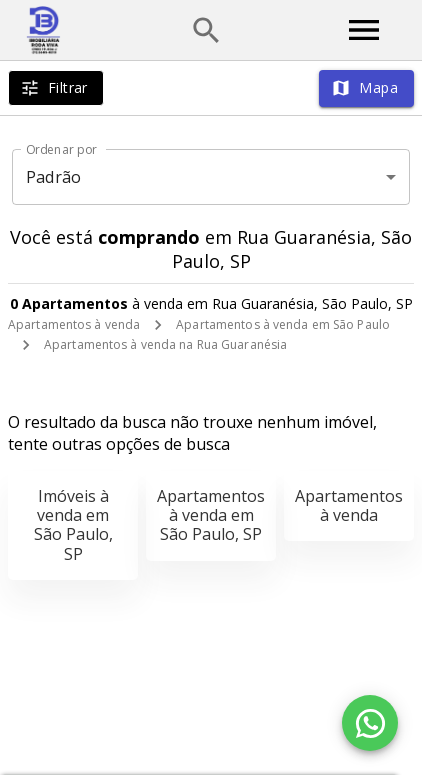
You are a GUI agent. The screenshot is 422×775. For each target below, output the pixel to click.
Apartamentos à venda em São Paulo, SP (211, 515)
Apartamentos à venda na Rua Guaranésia (165, 344)
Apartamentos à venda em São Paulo (283, 324)
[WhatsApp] (370, 723)
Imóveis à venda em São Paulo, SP (73, 525)
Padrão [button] (53, 177)
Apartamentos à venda (74, 324)
